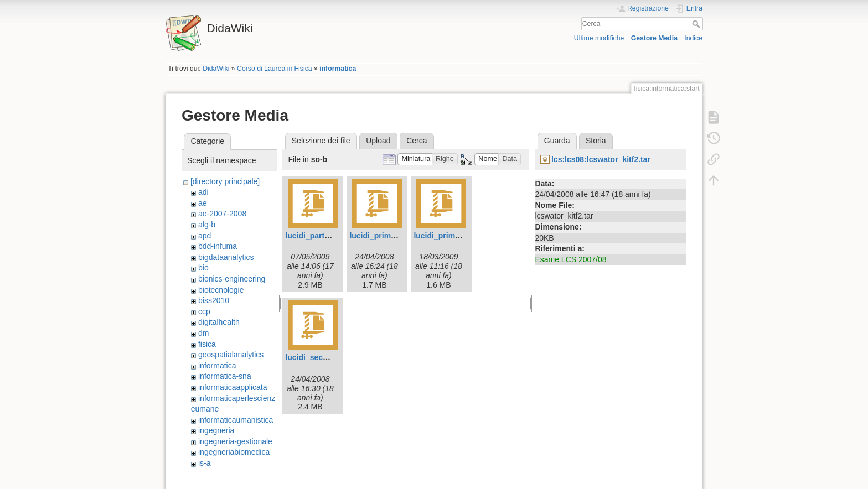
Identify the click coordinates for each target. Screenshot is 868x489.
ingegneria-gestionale (235, 441)
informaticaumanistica (236, 420)
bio (203, 268)
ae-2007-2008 (222, 214)
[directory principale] (225, 181)
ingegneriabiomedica (234, 452)
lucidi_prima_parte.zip (390, 236)
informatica (338, 69)
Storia (596, 141)
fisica (207, 344)
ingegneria (216, 430)
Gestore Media (654, 38)
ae (203, 203)
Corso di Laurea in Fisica (275, 69)
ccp (204, 311)
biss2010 (214, 300)
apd (205, 236)
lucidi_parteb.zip (316, 236)
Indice (693, 38)
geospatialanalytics (231, 355)
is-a (205, 463)
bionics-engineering (232, 279)
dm (203, 333)
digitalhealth (219, 322)
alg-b (207, 225)
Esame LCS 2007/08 (570, 259)
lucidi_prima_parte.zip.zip (461, 236)
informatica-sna (225, 376)
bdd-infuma (218, 246)
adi (203, 192)
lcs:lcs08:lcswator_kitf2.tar (601, 159)
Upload (378, 141)
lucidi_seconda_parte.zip (331, 357)
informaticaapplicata (233, 387)
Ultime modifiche (599, 38)
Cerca (697, 24)
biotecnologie (221, 290)
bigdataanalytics (226, 257)
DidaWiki (216, 69)
